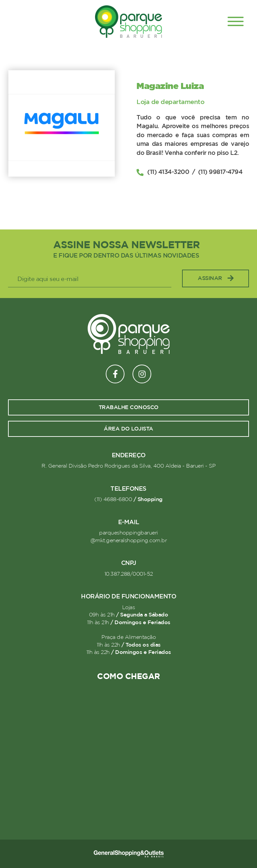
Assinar (216, 278)
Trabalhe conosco (129, 407)
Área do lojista (128, 429)
